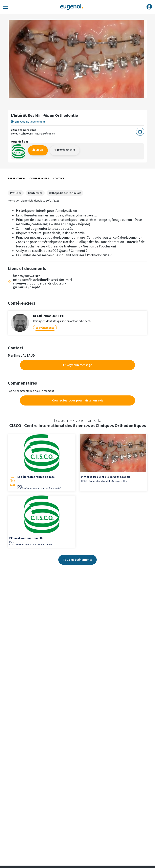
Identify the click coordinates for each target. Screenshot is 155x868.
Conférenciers (39, 178)
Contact (59, 178)
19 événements (45, 328)
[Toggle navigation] (6, 7)
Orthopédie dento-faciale (65, 193)
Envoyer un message (78, 365)
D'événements (65, 150)
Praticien (16, 193)
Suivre (38, 150)
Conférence (35, 193)
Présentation (17, 178)
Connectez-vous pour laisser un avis (78, 400)
